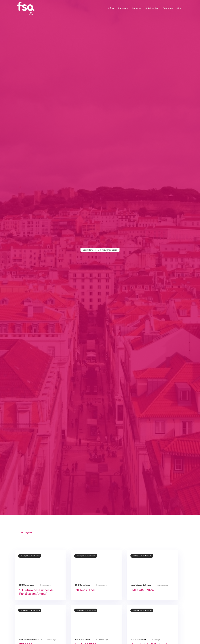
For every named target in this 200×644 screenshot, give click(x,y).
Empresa (123, 8)
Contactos (168, 8)
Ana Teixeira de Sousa (141, 585)
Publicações (152, 8)
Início (111, 8)
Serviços (137, 8)
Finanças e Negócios (30, 556)
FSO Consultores (27, 585)
